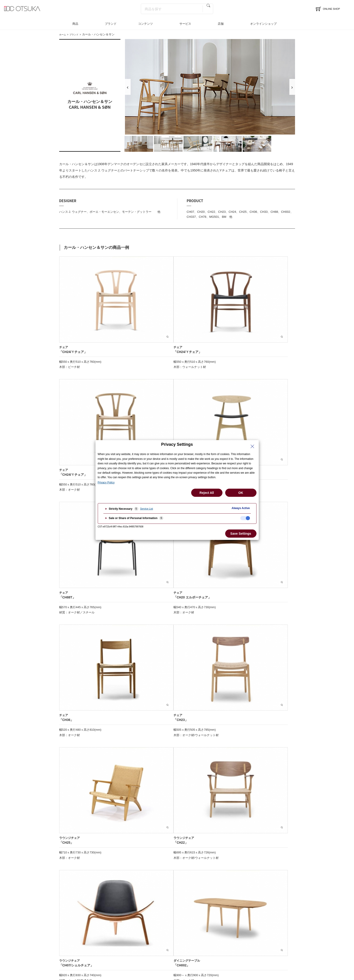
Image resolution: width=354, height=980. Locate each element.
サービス (185, 24)
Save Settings (241, 534)
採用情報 (283, 904)
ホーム (64, 34)
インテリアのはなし (238, 897)
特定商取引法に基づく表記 (163, 957)
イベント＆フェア (71, 897)
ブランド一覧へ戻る (177, 827)
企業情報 (283, 889)
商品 (75, 24)
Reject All (207, 493)
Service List (147, 509)
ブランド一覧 (118, 897)
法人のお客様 (286, 897)
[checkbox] (245, 518)
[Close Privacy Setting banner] (252, 446)
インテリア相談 (181, 897)
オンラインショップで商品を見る (177, 581)
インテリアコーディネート (127, 904)
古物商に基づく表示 (198, 957)
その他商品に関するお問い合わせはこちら (177, 595)
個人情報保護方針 (129, 957)
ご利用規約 (223, 957)
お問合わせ (178, 911)
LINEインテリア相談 (185, 904)
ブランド (111, 24)
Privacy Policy (106, 483)
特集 (227, 889)
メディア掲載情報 (236, 904)
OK (241, 493)
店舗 (221, 24)
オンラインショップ (263, 24)
